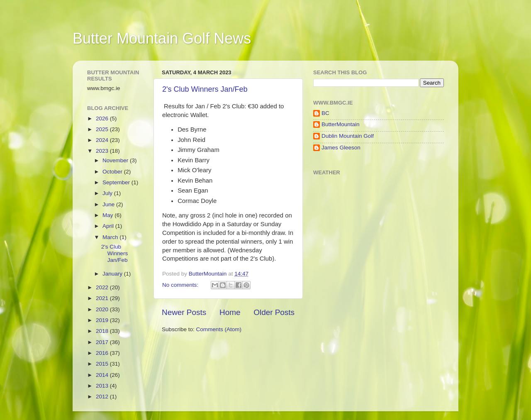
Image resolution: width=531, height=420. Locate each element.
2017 (103, 342)
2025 (103, 129)
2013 (103, 386)
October (113, 172)
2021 (103, 298)
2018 (103, 331)
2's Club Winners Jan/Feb (205, 89)
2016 (103, 353)
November (116, 160)
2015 (103, 364)
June (109, 204)
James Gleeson (341, 148)
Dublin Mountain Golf (348, 136)
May (108, 215)
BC (325, 113)
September (117, 182)
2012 (103, 397)
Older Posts (274, 312)
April (109, 226)
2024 (103, 140)
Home (230, 312)
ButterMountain (341, 124)
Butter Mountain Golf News (162, 38)
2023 (103, 151)
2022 (103, 287)
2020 (103, 309)
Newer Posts (184, 312)
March (111, 237)
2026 (103, 118)
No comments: (181, 285)
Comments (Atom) (219, 329)
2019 (103, 320)
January (113, 274)
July (108, 193)
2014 (103, 375)
